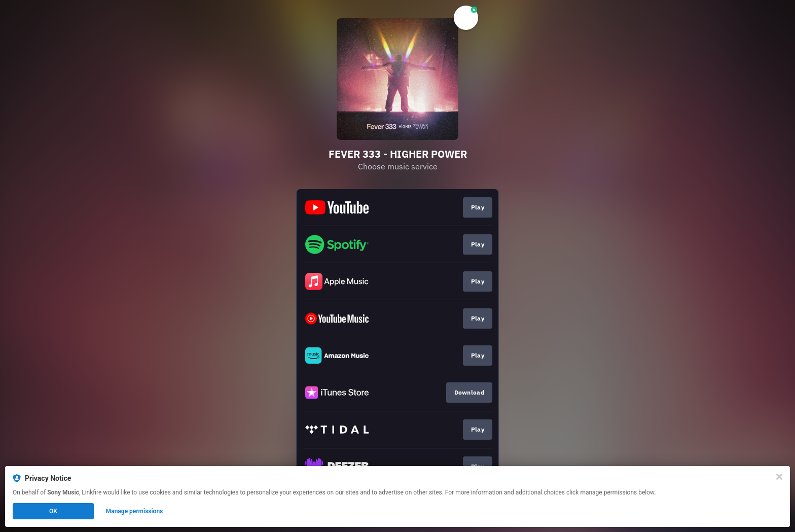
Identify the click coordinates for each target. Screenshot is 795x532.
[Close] (779, 477)
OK (53, 511)
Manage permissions (135, 511)
